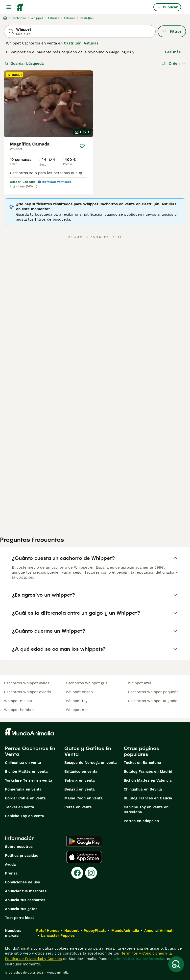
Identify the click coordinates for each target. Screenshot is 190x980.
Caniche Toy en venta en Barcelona (146, 810)
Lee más (173, 52)
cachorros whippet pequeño (153, 692)
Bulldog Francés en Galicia (148, 798)
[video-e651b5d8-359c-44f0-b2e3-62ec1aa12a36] (48, 104)
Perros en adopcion (141, 821)
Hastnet (71, 931)
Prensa (11, 873)
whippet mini (78, 710)
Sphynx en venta (80, 780)
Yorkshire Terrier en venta (29, 780)
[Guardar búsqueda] (176, 964)
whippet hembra (19, 710)
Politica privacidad (22, 855)
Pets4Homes (48, 931)
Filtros (172, 31)
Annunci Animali (159, 931)
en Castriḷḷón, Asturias (78, 43)
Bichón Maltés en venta (26, 771)
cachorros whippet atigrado (153, 701)
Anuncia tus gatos (21, 909)
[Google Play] (84, 841)
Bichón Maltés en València (148, 780)
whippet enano (79, 692)
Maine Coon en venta (83, 798)
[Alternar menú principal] (9, 7)
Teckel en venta (20, 807)
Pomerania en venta (23, 789)
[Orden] (174, 63)
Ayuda (10, 864)
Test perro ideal (19, 918)
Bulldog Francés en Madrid (148, 771)
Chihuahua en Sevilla (143, 789)
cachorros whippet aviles (27, 683)
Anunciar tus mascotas (26, 891)
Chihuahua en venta (23, 763)
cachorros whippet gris (87, 683)
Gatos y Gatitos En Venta (88, 751)
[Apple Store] (84, 857)
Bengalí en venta (80, 789)
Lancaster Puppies (58, 936)
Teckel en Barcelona (142, 763)
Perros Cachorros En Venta (30, 751)
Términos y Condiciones (142, 953)
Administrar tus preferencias (139, 959)
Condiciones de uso (23, 882)
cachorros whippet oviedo (27, 692)
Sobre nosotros (19, 847)
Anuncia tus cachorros (25, 900)
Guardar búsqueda (24, 63)
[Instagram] (91, 873)
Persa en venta (78, 807)
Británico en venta (81, 771)
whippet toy (77, 701)
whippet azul (140, 683)
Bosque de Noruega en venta (91, 763)
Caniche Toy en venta (24, 816)
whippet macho (18, 701)
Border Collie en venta (25, 798)
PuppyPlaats (95, 931)
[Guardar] (82, 146)
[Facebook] (77, 873)
